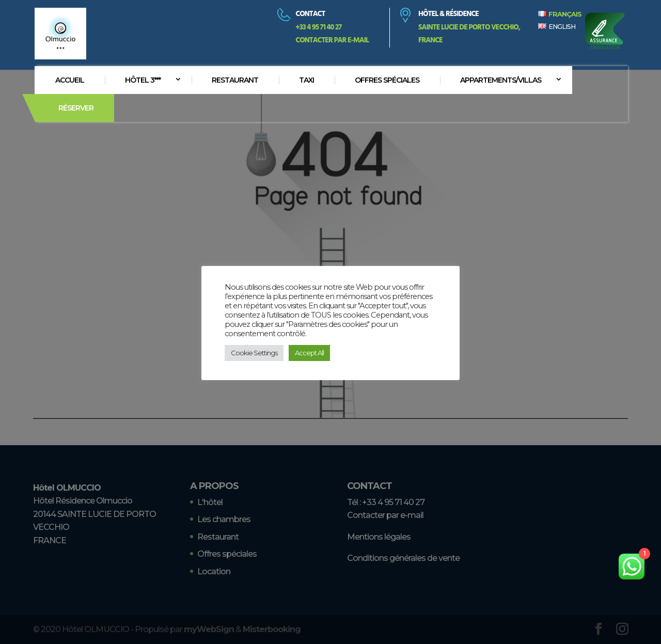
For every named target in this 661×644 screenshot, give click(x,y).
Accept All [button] (309, 353)
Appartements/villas (501, 80)
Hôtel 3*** (143, 80)
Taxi (306, 80)
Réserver (76, 108)
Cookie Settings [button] (254, 353)
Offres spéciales (387, 80)
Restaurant (235, 80)
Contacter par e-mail (332, 41)
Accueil (70, 80)
